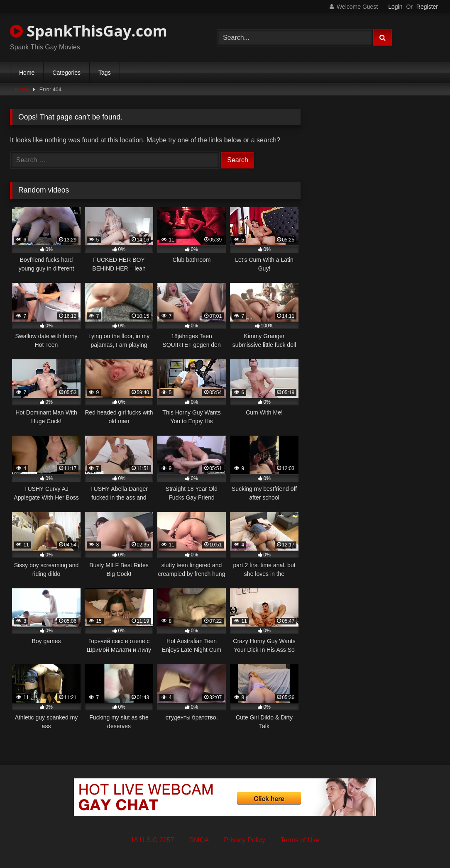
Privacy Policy (245, 840)
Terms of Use (300, 840)
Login (395, 7)
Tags (105, 73)
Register (427, 7)
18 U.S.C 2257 (152, 840)
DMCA (199, 840)
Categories (66, 73)
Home (27, 73)
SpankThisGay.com (89, 31)
